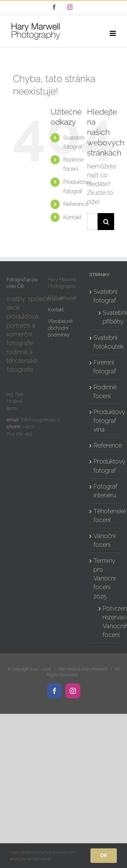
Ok (104, 855)
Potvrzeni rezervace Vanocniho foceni (108, 622)
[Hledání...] (92, 222)
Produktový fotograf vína (105, 421)
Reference (76, 204)
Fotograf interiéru (105, 491)
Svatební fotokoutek (105, 342)
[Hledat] (106, 222)
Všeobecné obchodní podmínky (60, 328)
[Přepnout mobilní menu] (113, 33)
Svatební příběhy (108, 317)
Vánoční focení (105, 540)
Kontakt (72, 217)
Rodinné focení (105, 391)
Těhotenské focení (105, 515)
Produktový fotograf (105, 466)
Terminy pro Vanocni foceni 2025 (105, 578)
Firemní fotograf (105, 367)
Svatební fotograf (105, 296)
